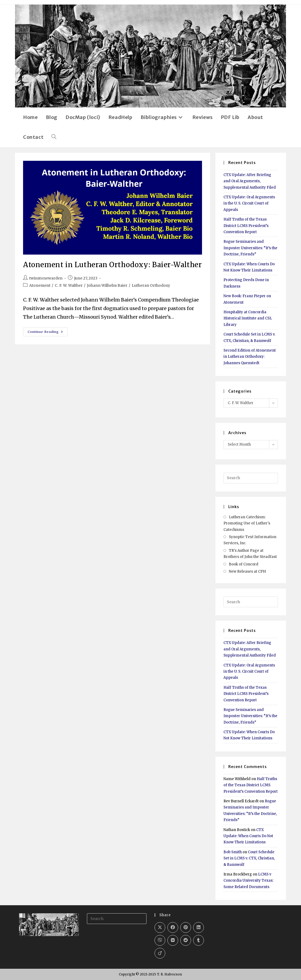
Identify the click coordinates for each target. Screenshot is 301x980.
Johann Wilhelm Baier (107, 285)
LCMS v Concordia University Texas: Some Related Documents (248, 881)
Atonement (40, 285)
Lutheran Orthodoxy (151, 285)
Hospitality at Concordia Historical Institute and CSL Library (248, 318)
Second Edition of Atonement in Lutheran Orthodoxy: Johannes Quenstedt (250, 357)
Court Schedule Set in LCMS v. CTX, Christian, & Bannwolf (249, 858)
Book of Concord (244, 564)
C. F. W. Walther (69, 285)
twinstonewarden (46, 278)
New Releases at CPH (247, 571)
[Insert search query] (251, 478)
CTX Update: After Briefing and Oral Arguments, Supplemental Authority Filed (250, 181)
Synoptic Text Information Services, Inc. (250, 540)
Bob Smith (233, 852)
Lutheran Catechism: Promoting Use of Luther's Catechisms (247, 523)
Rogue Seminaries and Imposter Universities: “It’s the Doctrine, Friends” (250, 248)
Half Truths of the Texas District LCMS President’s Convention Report (246, 226)
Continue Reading (48, 333)
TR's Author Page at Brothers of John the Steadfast (250, 554)
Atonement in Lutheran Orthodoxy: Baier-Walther (113, 265)
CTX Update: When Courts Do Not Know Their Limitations (248, 836)
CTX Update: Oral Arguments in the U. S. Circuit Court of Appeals (249, 203)
